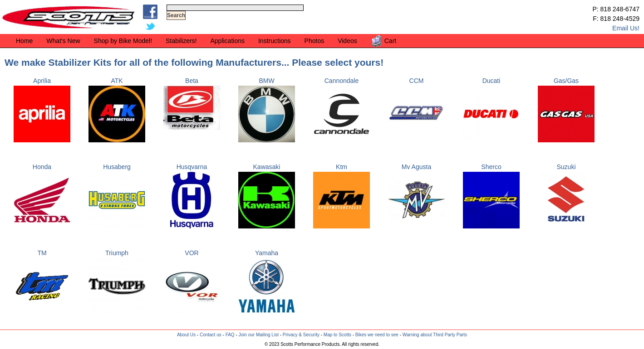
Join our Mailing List (259, 335)
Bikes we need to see (377, 335)
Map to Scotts (337, 335)
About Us (186, 335)
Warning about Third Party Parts (435, 335)
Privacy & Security (301, 335)
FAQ (230, 335)
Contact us (211, 335)
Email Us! (626, 28)
